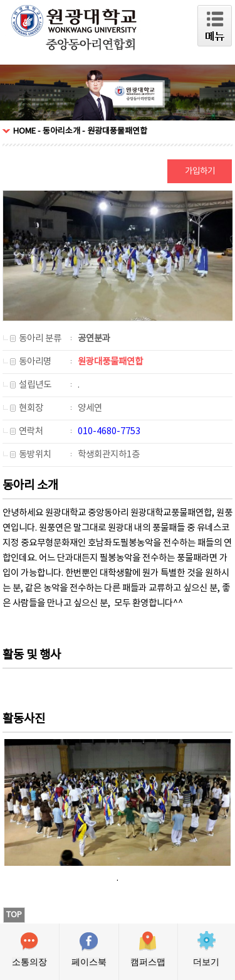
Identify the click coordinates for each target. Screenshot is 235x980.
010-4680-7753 (109, 431)
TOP (14, 915)
